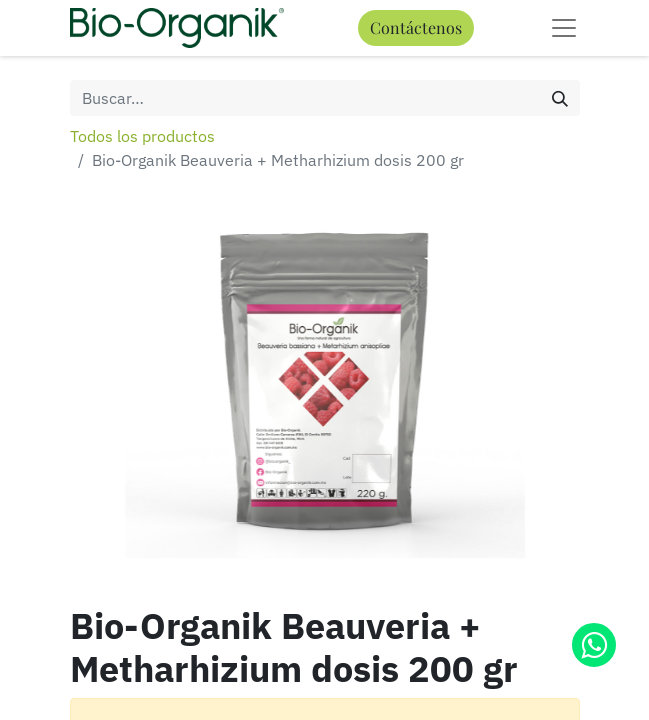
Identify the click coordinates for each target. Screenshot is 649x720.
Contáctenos (416, 27)
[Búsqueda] (560, 98)
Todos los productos (142, 136)
